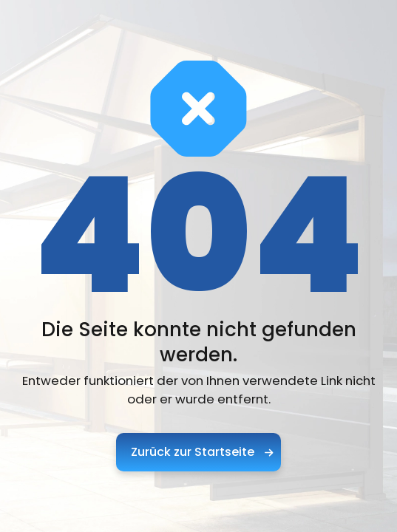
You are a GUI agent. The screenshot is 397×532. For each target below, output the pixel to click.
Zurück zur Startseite (202, 452)
